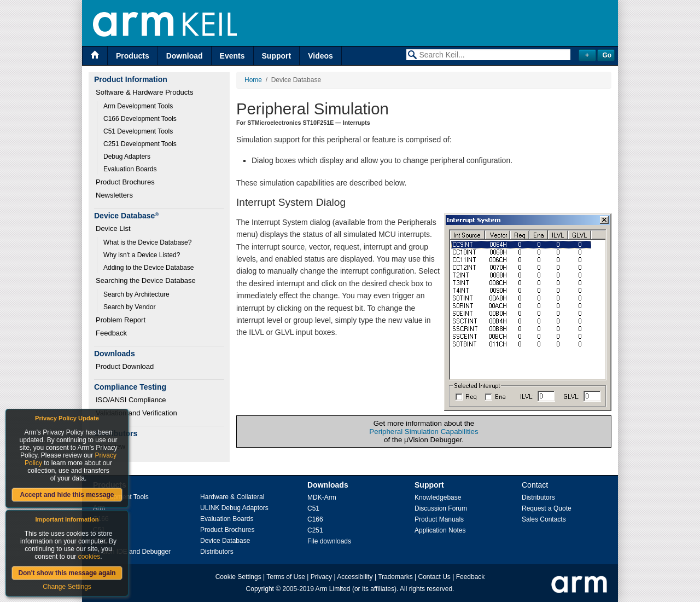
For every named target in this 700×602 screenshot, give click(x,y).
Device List (113, 228)
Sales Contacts (544, 519)
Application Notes (440, 530)
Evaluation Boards (130, 169)
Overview (110, 446)
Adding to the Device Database (148, 268)
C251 (315, 530)
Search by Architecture (136, 294)
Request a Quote (547, 508)
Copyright (260, 589)
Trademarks (395, 577)
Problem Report (121, 320)
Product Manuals (439, 519)
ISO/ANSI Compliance (131, 400)
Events (232, 56)
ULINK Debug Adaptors (234, 508)
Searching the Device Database (146, 280)
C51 (313, 508)
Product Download (125, 366)
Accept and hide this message (67, 495)
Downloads (328, 485)
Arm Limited (333, 589)
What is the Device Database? (147, 242)
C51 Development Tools (138, 131)
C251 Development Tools (140, 144)
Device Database (225, 541)
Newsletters (114, 195)
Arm (99, 508)
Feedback (111, 333)
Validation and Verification (136, 413)
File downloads (329, 541)
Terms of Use (286, 577)
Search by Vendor (129, 307)
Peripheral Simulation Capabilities (424, 432)
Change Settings (67, 587)
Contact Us (434, 577)
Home (253, 80)
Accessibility (355, 577)
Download (185, 56)
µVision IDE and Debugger (132, 552)
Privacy (321, 577)
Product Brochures (125, 182)
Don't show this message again (67, 573)
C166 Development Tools (140, 119)
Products (133, 56)
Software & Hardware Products (144, 92)
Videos (320, 56)
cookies (89, 557)
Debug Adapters (127, 157)
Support (277, 56)
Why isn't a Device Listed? (142, 255)
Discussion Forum (441, 508)
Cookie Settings (238, 577)
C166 (315, 519)
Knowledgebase (438, 497)
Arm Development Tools (138, 106)
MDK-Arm (322, 497)
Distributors (217, 552)
